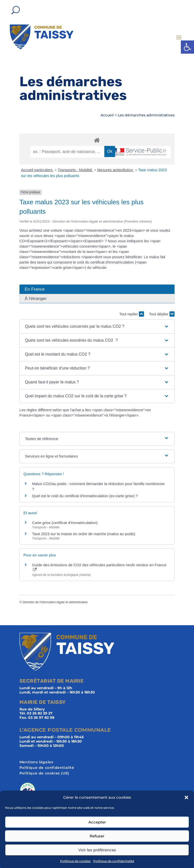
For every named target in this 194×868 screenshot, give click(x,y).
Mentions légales (36, 762)
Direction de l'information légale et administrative (55, 602)
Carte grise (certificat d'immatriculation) (65, 523)
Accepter (97, 822)
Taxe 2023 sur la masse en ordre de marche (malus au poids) (84, 534)
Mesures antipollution (116, 170)
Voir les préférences (97, 850)
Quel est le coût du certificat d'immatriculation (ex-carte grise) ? (85, 496)
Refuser (97, 836)
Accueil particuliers (37, 170)
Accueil (107, 115)
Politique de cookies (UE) (44, 773)
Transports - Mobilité (76, 170)
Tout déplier (162, 314)
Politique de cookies (75, 861)
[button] (187, 47)
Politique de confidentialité (114, 861)
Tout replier (132, 314)
